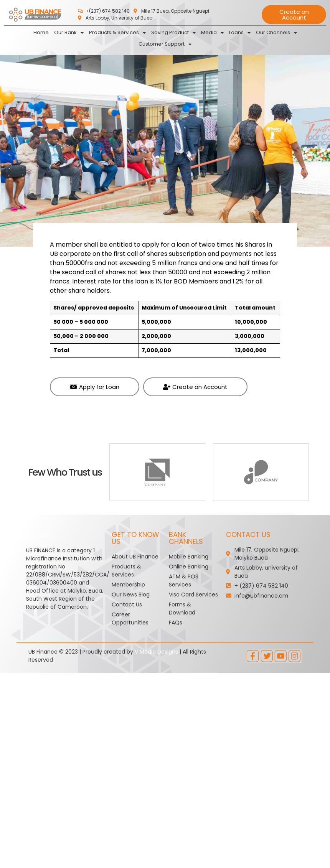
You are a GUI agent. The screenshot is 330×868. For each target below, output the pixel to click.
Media (212, 33)
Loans (240, 33)
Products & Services (117, 33)
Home (41, 32)
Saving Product (173, 33)
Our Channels (276, 33)
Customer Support (165, 44)
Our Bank (69, 33)
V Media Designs (156, 652)
